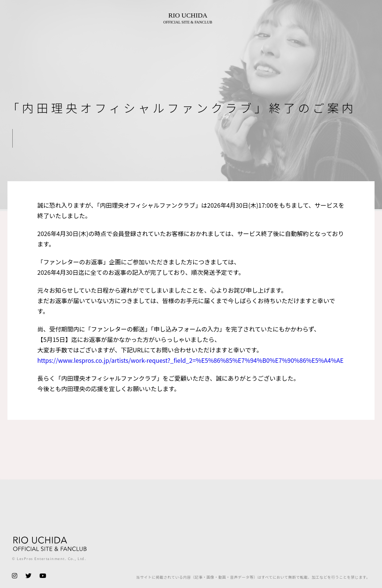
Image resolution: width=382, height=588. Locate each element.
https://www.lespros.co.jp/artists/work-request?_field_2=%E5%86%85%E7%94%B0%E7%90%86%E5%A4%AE (190, 360)
